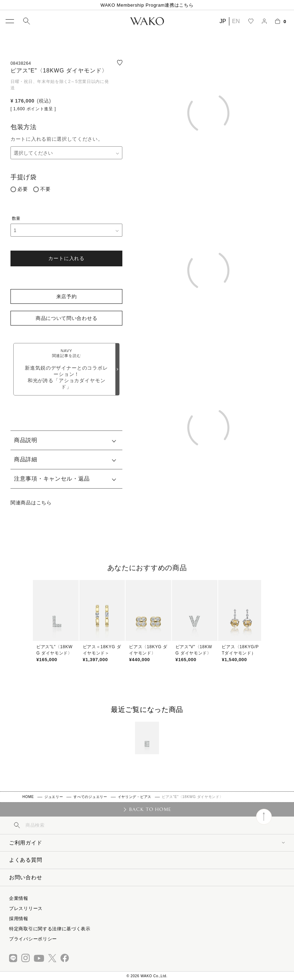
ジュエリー (54, 797)
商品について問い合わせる (66, 318)
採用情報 (19, 919)
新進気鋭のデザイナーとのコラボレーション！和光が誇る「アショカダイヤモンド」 (66, 369)
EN (236, 21)
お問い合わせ (26, 877)
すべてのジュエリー (90, 797)
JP (223, 21)
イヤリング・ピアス (135, 797)
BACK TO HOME (150, 809)
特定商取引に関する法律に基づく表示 (50, 929)
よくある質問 (26, 860)
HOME (28, 797)
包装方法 (24, 127)
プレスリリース (26, 908)
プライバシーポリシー (33, 939)
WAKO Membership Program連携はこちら (147, 5)
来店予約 (67, 296)
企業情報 (19, 898)
